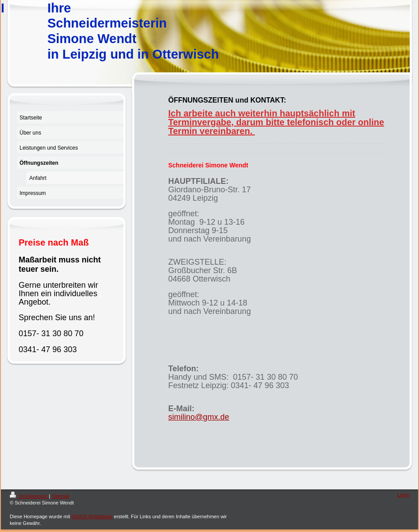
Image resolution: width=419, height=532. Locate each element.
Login (403, 495)
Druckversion (29, 496)
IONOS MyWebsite (92, 516)
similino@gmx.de (199, 417)
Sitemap (60, 496)
